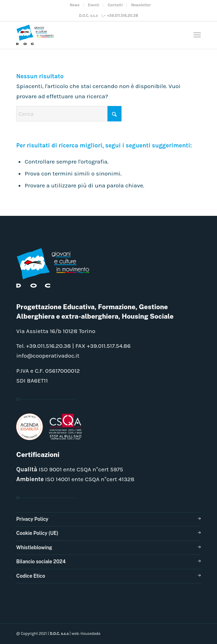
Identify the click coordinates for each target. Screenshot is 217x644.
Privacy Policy (32, 519)
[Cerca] (69, 114)
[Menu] (197, 35)
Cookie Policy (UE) (37, 533)
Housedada (90, 634)
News (75, 5)
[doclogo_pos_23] (90, 35)
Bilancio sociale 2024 (41, 562)
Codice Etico (31, 576)
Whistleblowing (34, 547)
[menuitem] (75, 5)
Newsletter (141, 5)
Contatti (115, 5)
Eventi (94, 5)
